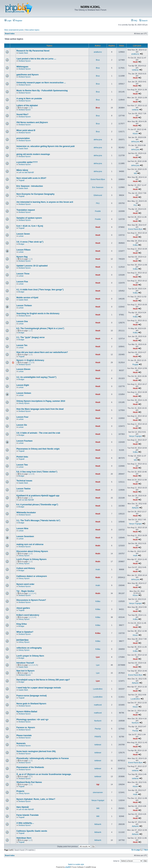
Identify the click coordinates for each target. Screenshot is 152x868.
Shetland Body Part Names (29, 782)
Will (135, 173)
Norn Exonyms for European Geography (35, 194)
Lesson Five (22, 282)
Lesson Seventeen (25, 536)
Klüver (135, 134)
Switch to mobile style (76, 864)
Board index (10, 34)
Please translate (24, 735)
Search (143, 21)
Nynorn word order (25, 584)
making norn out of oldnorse (30, 544)
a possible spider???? (27, 162)
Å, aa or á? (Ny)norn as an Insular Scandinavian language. (44, 774)
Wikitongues (22, 67)
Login (8, 21)
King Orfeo (22, 624)
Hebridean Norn (24, 838)
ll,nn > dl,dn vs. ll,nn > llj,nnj (30, 226)
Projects (20, 791)
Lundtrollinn (98, 689)
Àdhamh (135, 508)
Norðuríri (98, 721)
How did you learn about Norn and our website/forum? (42, 352)
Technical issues (24, 481)
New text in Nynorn (25, 671)
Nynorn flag (22, 257)
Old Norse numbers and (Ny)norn (32, 122)
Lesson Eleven (23, 369)
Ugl (98, 784)
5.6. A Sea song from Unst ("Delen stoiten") (37, 472)
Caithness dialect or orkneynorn (32, 576)
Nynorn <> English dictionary (30, 360)
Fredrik (98, 211)
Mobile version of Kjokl (27, 298)
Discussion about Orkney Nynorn (32, 551)
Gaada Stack (23, 53)
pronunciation (23, 138)
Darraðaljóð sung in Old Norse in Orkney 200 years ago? (43, 680)
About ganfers (23, 608)
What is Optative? (25, 632)
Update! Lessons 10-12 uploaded (32, 266)
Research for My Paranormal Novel (33, 51)
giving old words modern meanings (33, 154)
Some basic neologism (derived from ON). (36, 751)
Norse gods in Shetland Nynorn (31, 704)
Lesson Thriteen (24, 306)
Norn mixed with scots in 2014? (31, 178)
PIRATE (98, 737)
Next (146, 850)
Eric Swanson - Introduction (30, 186)
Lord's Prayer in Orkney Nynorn (31, 559)
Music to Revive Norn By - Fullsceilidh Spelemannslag (42, 91)
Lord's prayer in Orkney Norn (30, 656)
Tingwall (21, 180)
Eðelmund (98, 195)
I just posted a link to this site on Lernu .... (36, 59)
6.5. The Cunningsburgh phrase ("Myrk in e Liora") (40, 328)
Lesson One (22, 321)
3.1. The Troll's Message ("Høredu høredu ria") (38, 521)
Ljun (98, 657)
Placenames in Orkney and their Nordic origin (38, 449)
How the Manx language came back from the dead (40, 409)
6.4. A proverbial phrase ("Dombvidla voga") (37, 505)
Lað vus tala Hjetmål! (26, 172)
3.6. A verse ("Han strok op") (30, 242)
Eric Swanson (98, 187)
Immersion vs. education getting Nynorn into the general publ (46, 146)
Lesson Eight (23, 385)
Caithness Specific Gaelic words (32, 831)
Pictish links (22, 457)
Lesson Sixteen (24, 393)
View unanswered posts (14, 30)
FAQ (134, 21)
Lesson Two (22, 465)
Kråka (135, 245)
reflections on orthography (29, 648)
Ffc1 (98, 203)
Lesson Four (22, 417)
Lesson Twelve (23, 489)
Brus (98, 60)
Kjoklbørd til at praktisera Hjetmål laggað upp (38, 496)
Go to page (136, 850)
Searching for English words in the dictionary (38, 313)
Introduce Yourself (25, 663)
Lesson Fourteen (24, 441)
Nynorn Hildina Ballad (27, 712)
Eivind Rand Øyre (98, 179)
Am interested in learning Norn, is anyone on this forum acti (45, 202)
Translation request (26, 210)
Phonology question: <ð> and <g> (32, 720)
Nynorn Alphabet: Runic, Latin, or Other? (36, 799)
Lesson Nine (22, 528)
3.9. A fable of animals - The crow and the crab (38, 433)
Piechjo (98, 729)
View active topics (32, 30)
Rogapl (135, 364)
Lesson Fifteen (23, 250)
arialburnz (98, 52)
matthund (98, 705)
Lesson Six (22, 425)
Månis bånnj (22, 170)
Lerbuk (21, 236)
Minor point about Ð (26, 130)
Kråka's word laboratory (28, 615)
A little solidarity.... (25, 823)
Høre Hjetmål (23, 807)
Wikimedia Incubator (26, 513)
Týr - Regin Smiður (25, 591)
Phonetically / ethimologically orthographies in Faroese (43, 758)
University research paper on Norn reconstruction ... (41, 83)
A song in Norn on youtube (29, 99)
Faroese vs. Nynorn (26, 728)
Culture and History (26, 568)
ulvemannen (98, 792)
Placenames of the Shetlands (30, 767)
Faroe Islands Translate (27, 815)
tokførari (135, 70)
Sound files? (22, 114)
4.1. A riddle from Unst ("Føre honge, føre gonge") (40, 290)
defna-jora (98, 139)
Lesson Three (23, 274)
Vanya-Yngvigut (135, 436)
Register (18, 21)
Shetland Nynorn (25, 61)
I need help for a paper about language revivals (39, 688)
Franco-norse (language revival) (31, 696)
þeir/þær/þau (22, 640)
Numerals (21, 743)
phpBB (68, 867)
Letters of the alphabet (27, 105)
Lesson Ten (22, 345)
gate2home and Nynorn (27, 75)
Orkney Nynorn (24, 403)
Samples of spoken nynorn (29, 218)
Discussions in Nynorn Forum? (31, 600)
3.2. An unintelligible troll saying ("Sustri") (36, 377)
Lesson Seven (23, 234)
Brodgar (21, 244)
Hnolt (135, 62)
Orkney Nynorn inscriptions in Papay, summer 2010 (41, 401)
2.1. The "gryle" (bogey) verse (30, 337)
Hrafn (98, 546)
